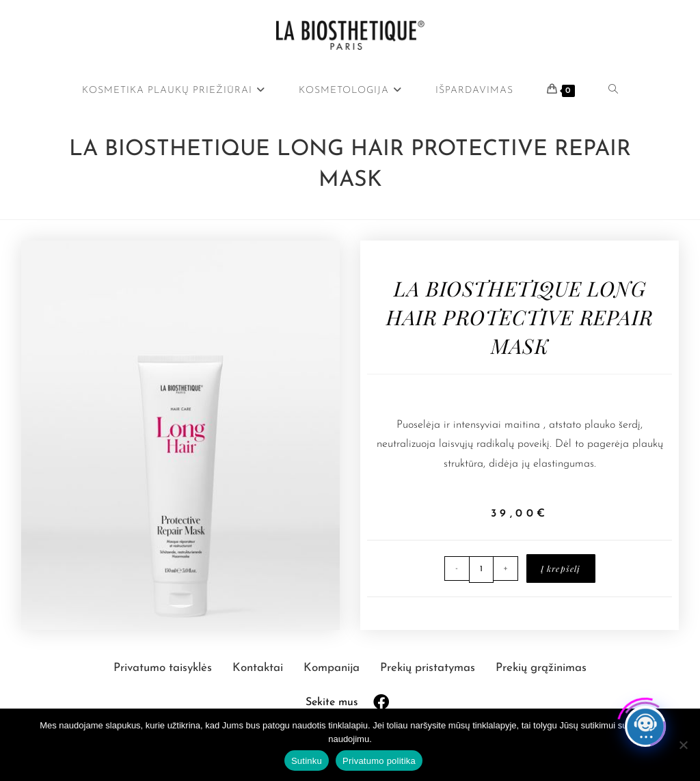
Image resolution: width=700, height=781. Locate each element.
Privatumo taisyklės (164, 668)
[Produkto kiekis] (481, 570)
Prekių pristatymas (429, 668)
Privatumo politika (379, 761)
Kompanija (333, 668)
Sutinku (307, 761)
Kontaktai (259, 668)
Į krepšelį (561, 568)
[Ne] (683, 745)
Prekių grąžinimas (541, 668)
